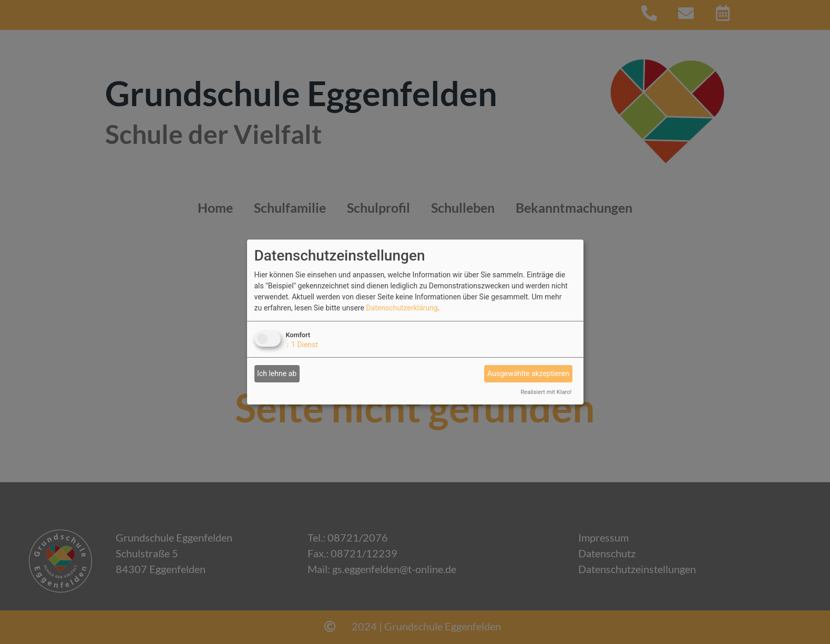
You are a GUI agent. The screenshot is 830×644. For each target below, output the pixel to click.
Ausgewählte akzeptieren (528, 373)
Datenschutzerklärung (402, 308)
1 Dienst (302, 345)
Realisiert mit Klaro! (546, 392)
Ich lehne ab (277, 373)
